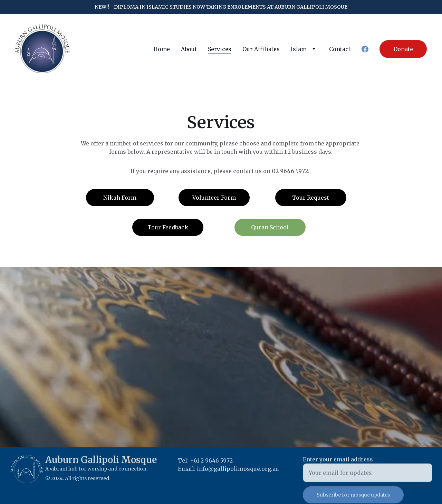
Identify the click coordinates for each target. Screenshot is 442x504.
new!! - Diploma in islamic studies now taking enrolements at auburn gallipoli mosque (221, 7)
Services (220, 49)
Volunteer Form (214, 198)
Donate (403, 49)
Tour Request (311, 198)
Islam (299, 49)
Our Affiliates (261, 49)
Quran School (270, 227)
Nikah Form (120, 198)
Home (162, 49)
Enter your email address (338, 466)
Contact (340, 49)
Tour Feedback (168, 227)
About (189, 49)
